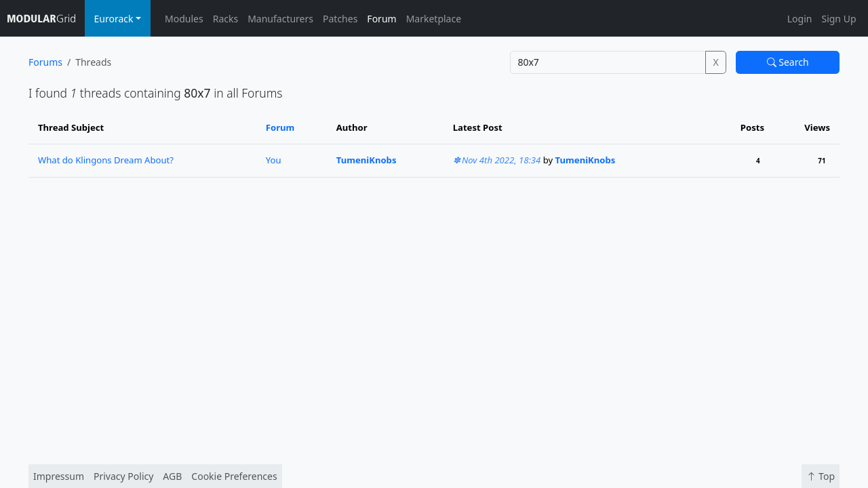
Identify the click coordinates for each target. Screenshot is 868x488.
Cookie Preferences (234, 476)
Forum (381, 19)
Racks (225, 19)
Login (800, 19)
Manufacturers (280, 19)
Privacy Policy (123, 476)
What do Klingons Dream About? (106, 160)
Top (821, 476)
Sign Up (839, 19)
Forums (45, 62)
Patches (340, 19)
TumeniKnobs (367, 160)
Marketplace (434, 19)
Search (788, 62)
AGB (172, 476)
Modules (184, 19)
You (274, 160)
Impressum (59, 476)
